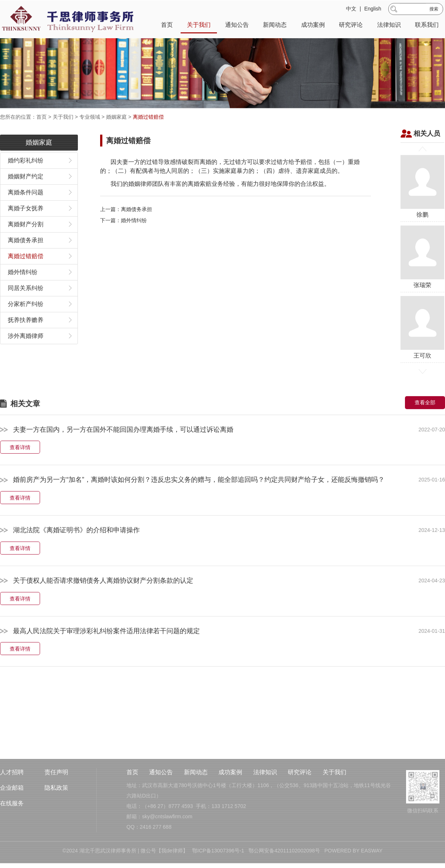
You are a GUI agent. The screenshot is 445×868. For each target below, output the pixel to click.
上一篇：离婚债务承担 (126, 225)
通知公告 (237, 26)
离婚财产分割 (26, 239)
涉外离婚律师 (26, 351)
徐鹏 (422, 202)
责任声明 (56, 795)
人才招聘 (12, 795)
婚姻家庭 (116, 117)
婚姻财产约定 (26, 192)
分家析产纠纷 (26, 319)
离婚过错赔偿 (148, 117)
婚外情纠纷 (23, 287)
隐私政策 (56, 811)
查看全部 (425, 418)
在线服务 (12, 827)
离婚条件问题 (26, 208)
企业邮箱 (12, 811)
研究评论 (351, 26)
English (373, 10)
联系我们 (427, 26)
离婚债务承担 (26, 255)
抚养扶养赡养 (26, 335)
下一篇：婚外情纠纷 (123, 236)
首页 (167, 26)
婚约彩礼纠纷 (26, 176)
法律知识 (389, 26)
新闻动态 (275, 26)
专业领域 (90, 117)
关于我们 (199, 26)
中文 (351, 10)
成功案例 (313, 26)
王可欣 (422, 343)
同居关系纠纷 (26, 303)
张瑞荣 (422, 272)
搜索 (434, 10)
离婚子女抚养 (26, 223)
